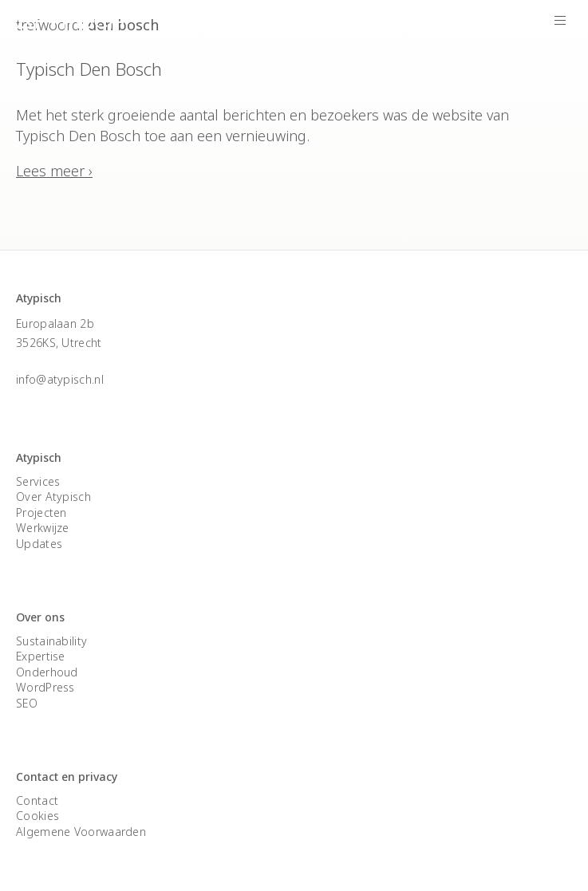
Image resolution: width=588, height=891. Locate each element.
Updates (39, 544)
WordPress (45, 687)
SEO (27, 703)
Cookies (37, 816)
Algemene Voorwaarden (81, 832)
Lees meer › (54, 171)
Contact (37, 800)
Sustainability (51, 641)
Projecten (41, 513)
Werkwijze (43, 528)
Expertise (41, 656)
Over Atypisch (53, 497)
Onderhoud (47, 672)
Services (38, 481)
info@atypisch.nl (60, 379)
